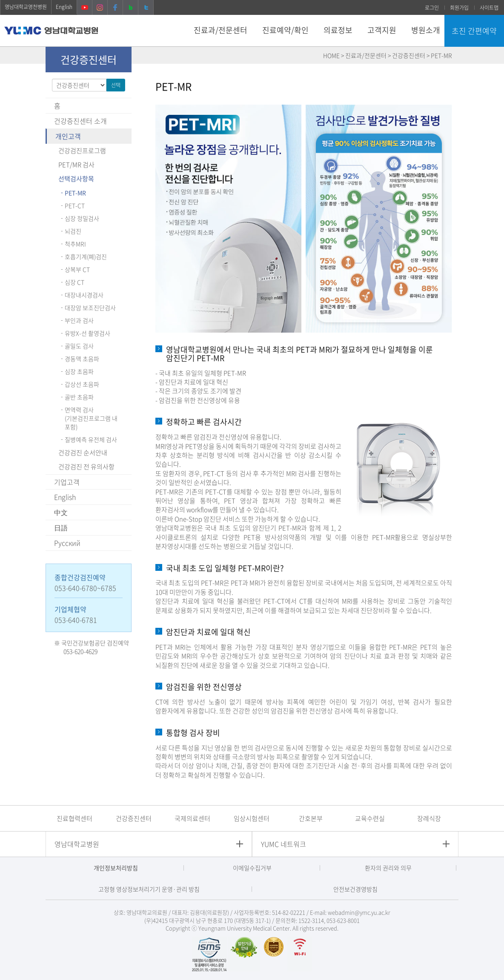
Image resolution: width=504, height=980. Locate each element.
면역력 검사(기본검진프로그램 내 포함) (91, 418)
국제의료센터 (192, 818)
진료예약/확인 (285, 30)
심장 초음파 (79, 371)
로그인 (432, 8)
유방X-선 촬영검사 (87, 333)
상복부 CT (77, 269)
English (64, 7)
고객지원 (382, 30)
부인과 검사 (79, 320)
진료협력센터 (74, 818)
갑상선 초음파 (82, 384)
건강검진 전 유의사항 (86, 467)
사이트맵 (489, 8)
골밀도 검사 (79, 346)
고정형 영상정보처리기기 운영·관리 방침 (149, 889)
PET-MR (75, 193)
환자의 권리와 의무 (388, 868)
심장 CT (74, 282)
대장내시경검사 (84, 295)
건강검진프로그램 (82, 151)
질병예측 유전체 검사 (91, 439)
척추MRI (75, 244)
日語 (61, 527)
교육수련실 (370, 818)
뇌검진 (73, 231)
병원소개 (426, 30)
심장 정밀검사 (82, 218)
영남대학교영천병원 (26, 7)
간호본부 (311, 818)
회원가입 (459, 8)
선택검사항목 (76, 179)
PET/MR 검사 (76, 165)
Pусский (67, 543)
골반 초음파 (79, 397)
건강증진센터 (134, 818)
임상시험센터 (252, 818)
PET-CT (75, 205)
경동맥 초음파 (82, 359)
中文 (61, 512)
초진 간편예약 (474, 31)
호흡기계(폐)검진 (86, 256)
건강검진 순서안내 (83, 453)
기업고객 (67, 482)
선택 (116, 85)
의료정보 (338, 30)
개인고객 (68, 136)
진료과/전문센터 (220, 30)
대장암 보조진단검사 (90, 308)
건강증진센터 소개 (80, 121)
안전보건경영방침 (355, 889)
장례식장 (429, 818)
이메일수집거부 (252, 868)
